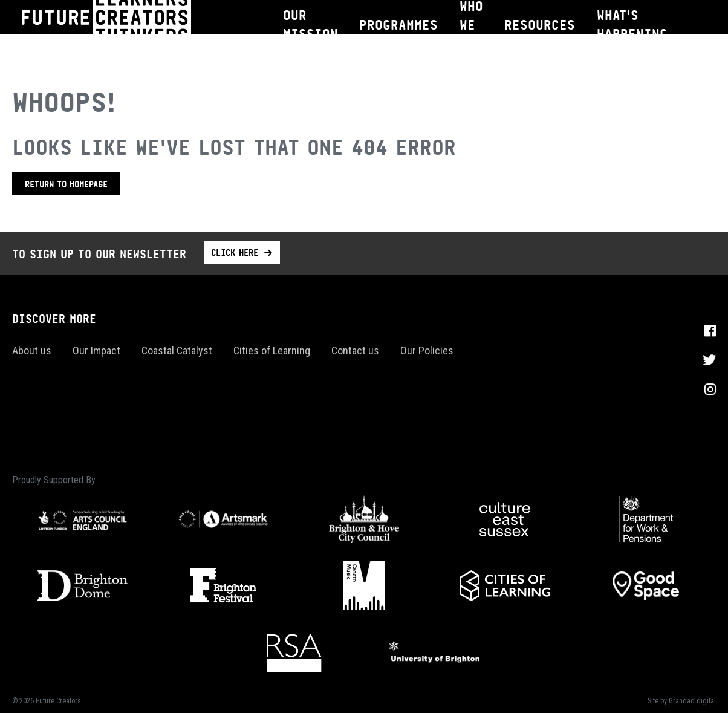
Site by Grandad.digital (682, 701)
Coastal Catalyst (177, 350)
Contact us (355, 350)
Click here (235, 252)
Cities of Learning (272, 350)
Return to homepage (66, 184)
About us (32, 350)
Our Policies (427, 350)
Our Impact (96, 350)
